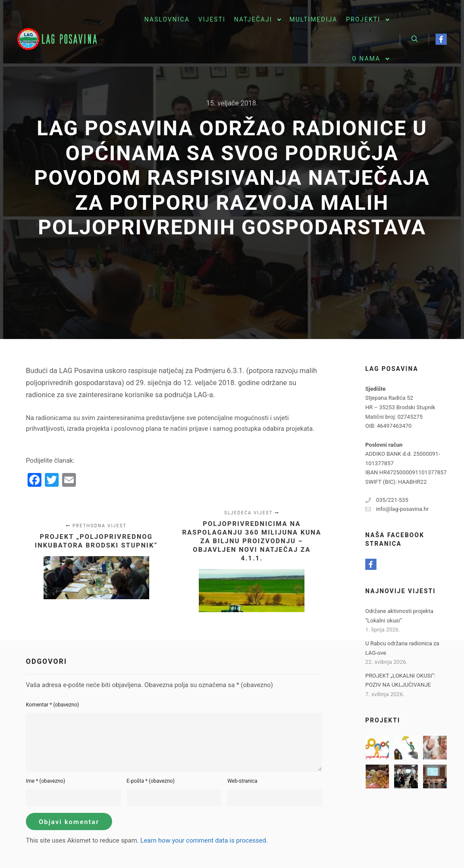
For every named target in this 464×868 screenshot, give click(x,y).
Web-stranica (242, 781)
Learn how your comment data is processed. (204, 840)
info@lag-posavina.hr (397, 509)
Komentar (52, 705)
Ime (45, 781)
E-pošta (151, 781)
